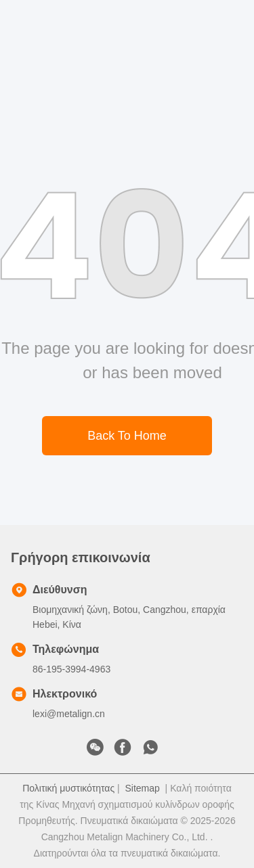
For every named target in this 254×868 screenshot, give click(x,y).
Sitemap (142, 788)
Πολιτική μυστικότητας (68, 788)
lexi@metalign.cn (69, 714)
